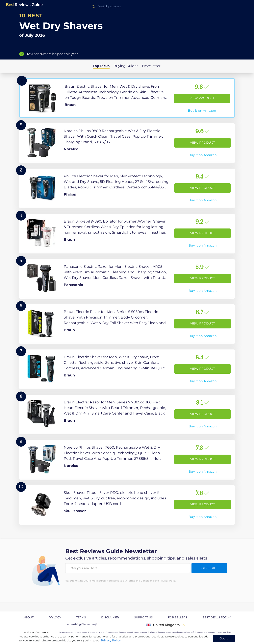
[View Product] (127, 98)
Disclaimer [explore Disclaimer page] (110, 617)
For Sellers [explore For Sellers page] (178, 617)
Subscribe (209, 568)
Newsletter (151, 66)
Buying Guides (126, 66)
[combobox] (127, 6)
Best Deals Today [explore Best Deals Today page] (217, 617)
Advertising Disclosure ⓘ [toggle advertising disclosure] (82, 624)
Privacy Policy (111, 640)
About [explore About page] (28, 617)
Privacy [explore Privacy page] (55, 617)
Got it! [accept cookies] (224, 638)
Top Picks (101, 66)
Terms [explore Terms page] (81, 617)
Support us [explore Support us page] (143, 617)
